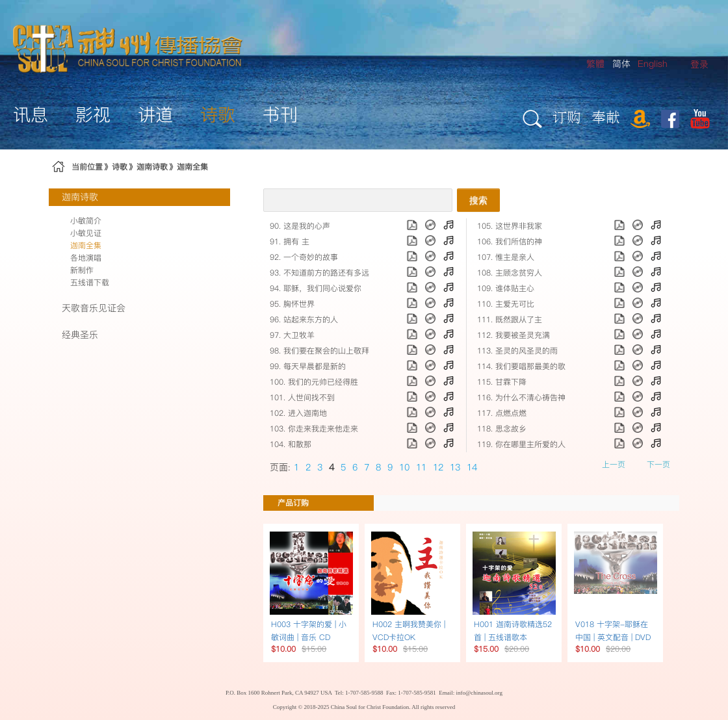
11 (421, 467)
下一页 (658, 464)
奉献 (606, 117)
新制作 (82, 270)
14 (472, 467)
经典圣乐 (80, 335)
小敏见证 (86, 233)
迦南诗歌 (152, 167)
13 (455, 467)
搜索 (478, 200)
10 (404, 467)
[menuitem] (699, 65)
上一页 (614, 464)
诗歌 (120, 167)
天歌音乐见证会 (94, 308)
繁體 (595, 64)
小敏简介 (86, 221)
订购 (567, 117)
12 (438, 467)
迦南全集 (192, 167)
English (653, 64)
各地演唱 (86, 258)
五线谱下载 (90, 282)
